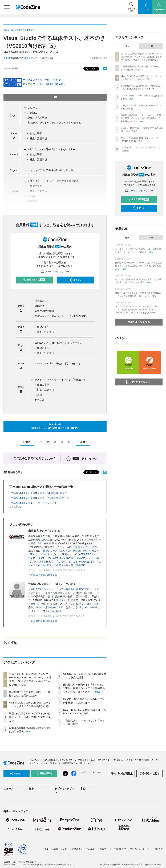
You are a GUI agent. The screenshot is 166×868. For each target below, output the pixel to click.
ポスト (90, 69)
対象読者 (32, 113)
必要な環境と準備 (37, 118)
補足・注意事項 (38, 138)
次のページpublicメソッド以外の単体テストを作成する (55, 426)
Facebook (56, 611)
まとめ (38, 395)
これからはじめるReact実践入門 (76, 562)
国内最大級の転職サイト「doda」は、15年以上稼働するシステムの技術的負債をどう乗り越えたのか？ (84, 688)
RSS (39, 607)
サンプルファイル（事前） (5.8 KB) (42, 80)
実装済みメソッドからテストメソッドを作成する (54, 123)
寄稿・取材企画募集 (122, 774)
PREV (26, 442)
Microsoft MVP (46, 543)
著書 (89, 604)
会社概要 (102, 849)
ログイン (75, 280)
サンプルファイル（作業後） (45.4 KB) (44, 84)
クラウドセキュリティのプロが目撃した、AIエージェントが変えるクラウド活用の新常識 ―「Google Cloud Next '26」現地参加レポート (138, 310)
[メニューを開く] (7, 7)
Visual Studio (11, 69)
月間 (151, 46)
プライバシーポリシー (140, 849)
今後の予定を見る (138, 382)
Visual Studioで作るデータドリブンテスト (34, 503)
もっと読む (15, 507)
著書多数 (81, 565)
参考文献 (39, 400)
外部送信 (158, 849)
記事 (96, 604)
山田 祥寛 (8, 58)
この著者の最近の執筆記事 (43, 575)
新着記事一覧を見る (139, 322)
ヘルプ (45, 849)
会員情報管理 (76, 849)
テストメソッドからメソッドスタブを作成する (60, 380)
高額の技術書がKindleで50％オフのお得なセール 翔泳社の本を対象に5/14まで (30, 717)
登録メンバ (62, 600)
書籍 (83, 789)
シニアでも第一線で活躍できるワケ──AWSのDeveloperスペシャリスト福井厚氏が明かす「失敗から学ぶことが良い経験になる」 (141, 57)
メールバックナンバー (55, 271)
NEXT (84, 442)
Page (14, 115)
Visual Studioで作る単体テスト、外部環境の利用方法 (40, 498)
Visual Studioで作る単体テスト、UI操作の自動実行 (39, 493)
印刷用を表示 (13, 472)
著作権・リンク (59, 849)
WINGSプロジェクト (78, 547)
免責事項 (90, 849)
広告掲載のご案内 (149, 774)
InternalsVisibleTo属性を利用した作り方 (52, 170)
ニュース (151, 238)
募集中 (34, 604)
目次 (78, 97)
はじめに (32, 108)
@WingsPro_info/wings (88, 607)
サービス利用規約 (118, 849)
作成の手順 (36, 133)
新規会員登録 (34, 280)
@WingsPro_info (54, 607)
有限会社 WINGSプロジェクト (82, 589)
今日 (127, 46)
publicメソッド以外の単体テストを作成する (51, 149)
